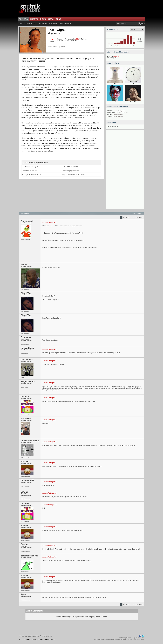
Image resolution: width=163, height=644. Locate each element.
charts (34, 19)
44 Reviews (83, 39)
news (43, 19)
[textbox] (127, 24)
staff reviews (54, 23)
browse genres (30, 23)
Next (141, 217)
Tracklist (62, 47)
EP (133, 84)
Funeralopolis (70, 39)
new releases (42, 23)
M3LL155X (133, 102)
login (21, 23)
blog (59, 19)
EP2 (115, 84)
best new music (66, 23)
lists (51, 19)
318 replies (74, 41)
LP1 (115, 102)
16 (137, 217)
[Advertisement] (125, 171)
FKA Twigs (57, 30)
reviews (23, 19)
